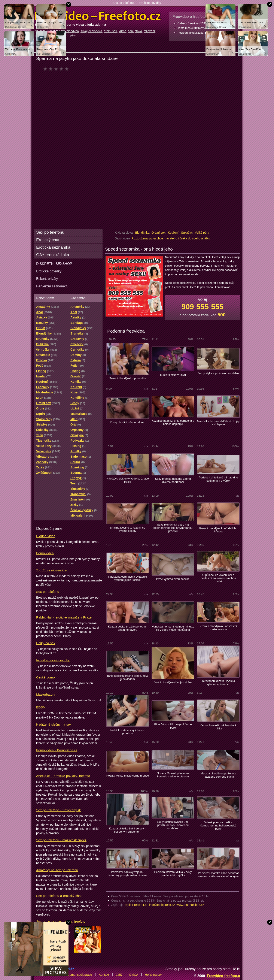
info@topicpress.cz (162, 905)
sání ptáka (135, 31)
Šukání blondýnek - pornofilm (127, 378)
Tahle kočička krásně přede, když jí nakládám (128, 677)
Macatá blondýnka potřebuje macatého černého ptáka (218, 775)
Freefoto (78, 298)
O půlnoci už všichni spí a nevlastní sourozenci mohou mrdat (218, 578)
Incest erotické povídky (53, 660)
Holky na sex (46, 643)
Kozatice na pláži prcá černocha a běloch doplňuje (173, 422)
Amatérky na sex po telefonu (57, 870)
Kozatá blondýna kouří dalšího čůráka (218, 530)
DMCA (134, 975)
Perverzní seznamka (52, 286)
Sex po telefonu (123, 3)
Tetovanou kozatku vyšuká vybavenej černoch (218, 683)
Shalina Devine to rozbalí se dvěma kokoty (128, 529)
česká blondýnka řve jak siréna (173, 682)
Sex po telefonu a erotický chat (59, 896)
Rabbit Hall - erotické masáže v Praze (64, 617)
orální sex (110, 31)
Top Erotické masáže (51, 570)
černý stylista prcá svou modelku (218, 373)
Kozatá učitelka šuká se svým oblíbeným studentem (128, 830)
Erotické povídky (150, 3)
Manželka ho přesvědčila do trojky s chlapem (218, 423)
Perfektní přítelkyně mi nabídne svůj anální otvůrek (218, 479)
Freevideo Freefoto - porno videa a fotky (98, 16)
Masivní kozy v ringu (173, 375)
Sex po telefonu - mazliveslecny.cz (61, 840)
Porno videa (45, 553)
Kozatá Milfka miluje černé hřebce (128, 776)
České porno (45, 677)
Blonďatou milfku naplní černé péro (173, 726)
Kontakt (104, 975)
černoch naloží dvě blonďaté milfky (218, 727)
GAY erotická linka (53, 255)
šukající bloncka (91, 31)
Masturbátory (46, 694)
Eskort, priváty (47, 279)
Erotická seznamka (53, 247)
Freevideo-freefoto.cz (224, 976)
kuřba (122, 31)
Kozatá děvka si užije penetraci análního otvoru (128, 628)
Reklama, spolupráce (78, 975)
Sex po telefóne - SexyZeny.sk (58, 810)
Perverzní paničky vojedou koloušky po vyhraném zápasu (128, 874)
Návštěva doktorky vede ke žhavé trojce (128, 480)
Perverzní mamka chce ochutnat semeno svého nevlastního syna (218, 875)
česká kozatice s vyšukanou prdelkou (128, 732)
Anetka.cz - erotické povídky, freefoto (63, 776)
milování (149, 31)
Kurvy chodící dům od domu (128, 422)
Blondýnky (142, 233)
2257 (119, 975)
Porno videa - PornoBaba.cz (57, 750)
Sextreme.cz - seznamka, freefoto (61, 921)
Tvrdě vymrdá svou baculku (173, 579)
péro (73, 35)
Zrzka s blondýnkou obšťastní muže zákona (218, 628)
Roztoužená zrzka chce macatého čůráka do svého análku (171, 238)
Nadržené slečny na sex (54, 724)
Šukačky (187, 233)
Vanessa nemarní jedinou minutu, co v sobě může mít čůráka (173, 628)
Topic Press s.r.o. (136, 905)
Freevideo (45, 298)
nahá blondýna (69, 31)
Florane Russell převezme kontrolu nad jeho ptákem (173, 775)
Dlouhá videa (46, 536)
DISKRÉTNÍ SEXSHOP (54, 264)
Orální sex (159, 233)
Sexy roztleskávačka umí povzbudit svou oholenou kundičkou (173, 825)
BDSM (41, 707)
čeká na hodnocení (57, 69)
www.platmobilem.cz (190, 905)
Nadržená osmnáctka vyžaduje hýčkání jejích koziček (128, 578)
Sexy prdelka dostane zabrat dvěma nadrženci (173, 480)
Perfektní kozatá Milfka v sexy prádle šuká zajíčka (173, 874)
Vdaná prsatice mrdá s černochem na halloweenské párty (218, 825)
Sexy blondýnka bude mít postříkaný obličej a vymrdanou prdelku (173, 528)
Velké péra (202, 233)
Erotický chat (48, 240)
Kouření (173, 233)
